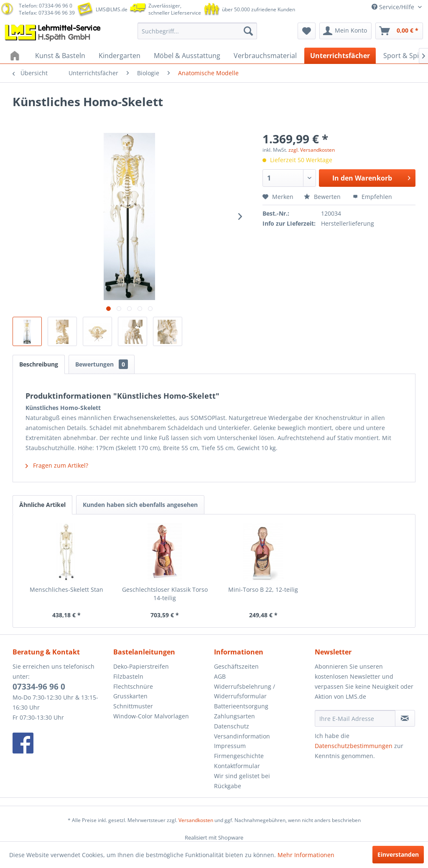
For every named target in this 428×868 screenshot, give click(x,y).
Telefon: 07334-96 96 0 (46, 6)
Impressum (230, 746)
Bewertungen (102, 364)
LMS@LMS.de (112, 9)
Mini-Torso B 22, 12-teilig (263, 589)
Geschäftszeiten (236, 666)
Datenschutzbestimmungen (354, 746)
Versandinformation (242, 736)
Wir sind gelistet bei (242, 776)
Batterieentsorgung (241, 706)
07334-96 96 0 (39, 687)
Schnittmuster (133, 706)
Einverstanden (398, 854)
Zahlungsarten (234, 716)
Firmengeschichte (239, 756)
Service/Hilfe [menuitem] (394, 7)
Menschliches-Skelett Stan (66, 589)
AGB (220, 676)
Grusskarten (130, 696)
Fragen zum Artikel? (57, 465)
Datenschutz (232, 726)
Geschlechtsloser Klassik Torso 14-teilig (165, 594)
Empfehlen (372, 197)
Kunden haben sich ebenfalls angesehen (140, 505)
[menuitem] (197, 31)
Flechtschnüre (133, 686)
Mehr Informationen (306, 855)
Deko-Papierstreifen (141, 666)
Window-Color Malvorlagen (151, 716)
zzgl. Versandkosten (312, 150)
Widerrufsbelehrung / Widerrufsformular (245, 691)
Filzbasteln (128, 676)
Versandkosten (196, 820)
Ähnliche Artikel (42, 505)
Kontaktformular (237, 766)
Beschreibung (39, 364)
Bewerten (323, 197)
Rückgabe (228, 786)
